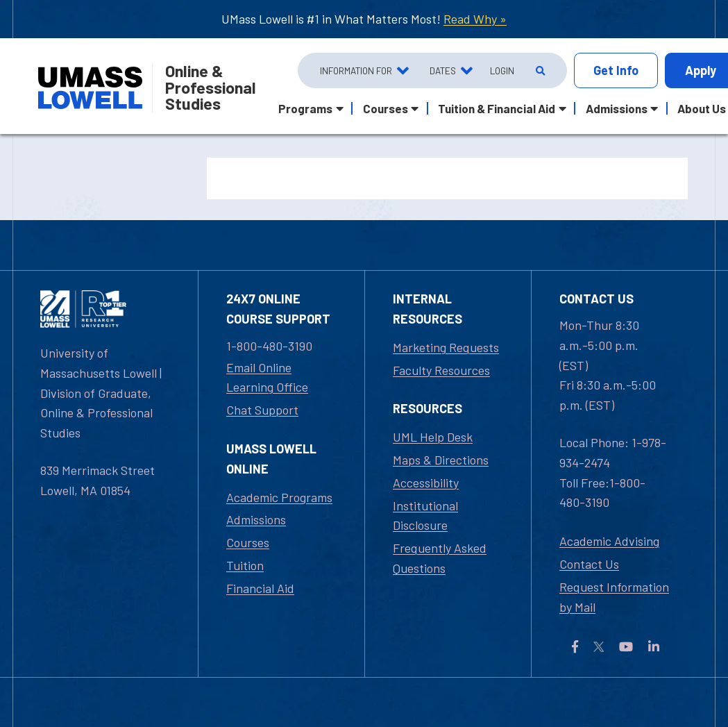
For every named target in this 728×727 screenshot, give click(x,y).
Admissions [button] (617, 108)
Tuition (245, 565)
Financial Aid (260, 588)
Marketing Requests (446, 347)
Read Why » (475, 19)
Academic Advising (609, 541)
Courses (248, 542)
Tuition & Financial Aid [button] (497, 108)
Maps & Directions (441, 460)
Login (502, 70)
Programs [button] (305, 108)
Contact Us (589, 564)
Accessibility (426, 483)
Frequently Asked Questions (440, 558)
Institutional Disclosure (425, 516)
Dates (443, 70)
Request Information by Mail (614, 597)
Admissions (256, 519)
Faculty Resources (441, 370)
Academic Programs (279, 497)
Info (616, 70)
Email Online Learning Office (267, 377)
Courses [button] (386, 108)
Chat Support (262, 410)
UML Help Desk (433, 437)
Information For (356, 70)
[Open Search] (539, 71)
